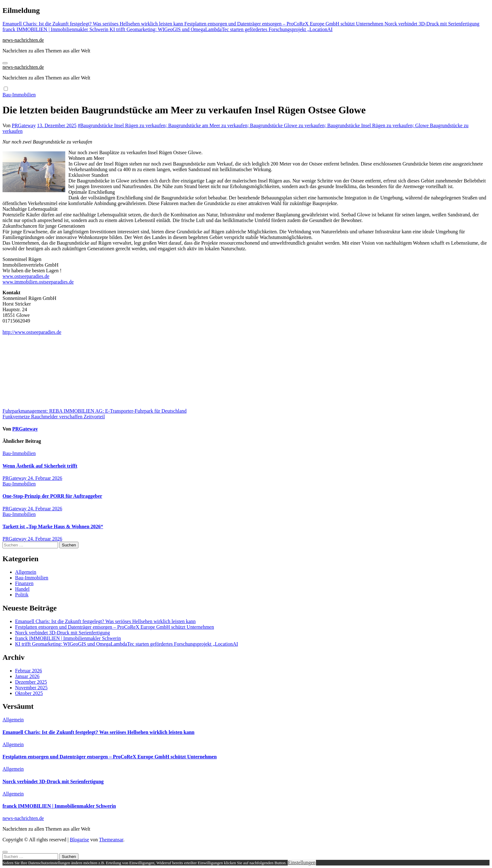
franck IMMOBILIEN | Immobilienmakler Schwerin (68, 638)
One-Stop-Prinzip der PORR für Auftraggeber (52, 496)
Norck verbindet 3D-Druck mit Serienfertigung (62, 633)
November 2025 (31, 688)
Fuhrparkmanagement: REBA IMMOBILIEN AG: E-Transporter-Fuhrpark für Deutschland (95, 411)
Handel (22, 589)
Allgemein (26, 572)
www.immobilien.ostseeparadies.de (38, 282)
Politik (22, 595)
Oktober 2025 (29, 693)
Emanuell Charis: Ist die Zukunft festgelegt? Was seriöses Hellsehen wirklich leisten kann (105, 621)
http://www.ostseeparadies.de (32, 332)
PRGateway (24, 125)
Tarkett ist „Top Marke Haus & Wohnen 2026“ (53, 526)
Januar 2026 (27, 676)
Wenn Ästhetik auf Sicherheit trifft (40, 466)
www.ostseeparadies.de (26, 276)
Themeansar (111, 840)
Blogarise (79, 840)
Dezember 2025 (31, 682)
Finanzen (24, 583)
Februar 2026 (29, 671)
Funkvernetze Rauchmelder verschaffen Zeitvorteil (54, 417)
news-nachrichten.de (23, 40)
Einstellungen (302, 863)
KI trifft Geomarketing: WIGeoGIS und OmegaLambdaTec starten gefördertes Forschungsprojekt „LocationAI (127, 644)
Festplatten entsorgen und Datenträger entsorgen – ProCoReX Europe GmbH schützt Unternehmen (115, 627)
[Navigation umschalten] (5, 63)
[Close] (5, 852)
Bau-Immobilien (19, 95)
